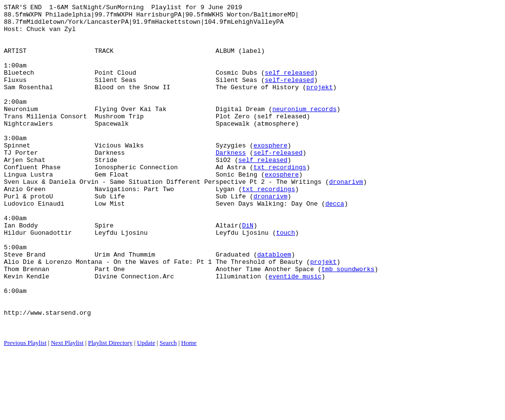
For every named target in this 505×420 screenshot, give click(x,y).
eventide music (295, 331)
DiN (247, 270)
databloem (274, 305)
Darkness (231, 183)
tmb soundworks (348, 323)
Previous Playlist (25, 408)
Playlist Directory (110, 408)
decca (335, 244)
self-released (289, 96)
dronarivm (346, 218)
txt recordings (280, 200)
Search (168, 408)
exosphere (270, 174)
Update (146, 408)
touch (286, 279)
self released (289, 87)
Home (189, 408)
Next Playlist (67, 408)
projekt (320, 104)
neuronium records (305, 130)
